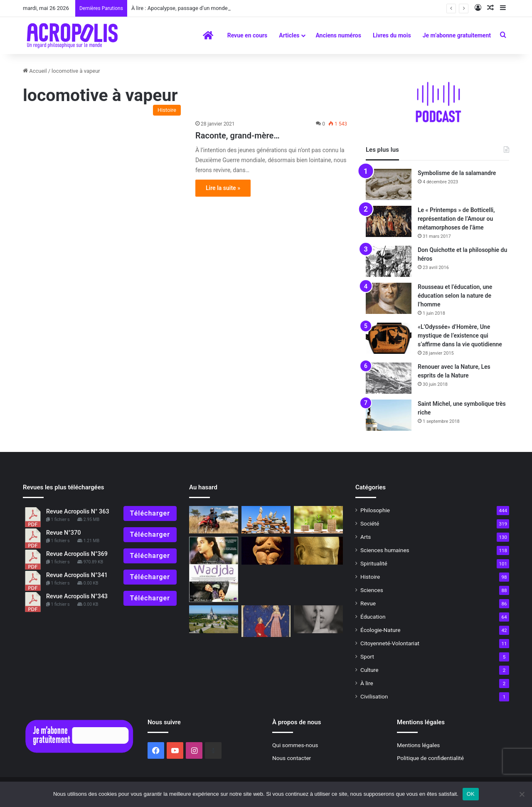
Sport (367, 656)
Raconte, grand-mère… (239, 136)
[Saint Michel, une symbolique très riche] (389, 415)
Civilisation (374, 696)
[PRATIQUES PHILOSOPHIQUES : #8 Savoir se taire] (318, 619)
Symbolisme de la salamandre (457, 173)
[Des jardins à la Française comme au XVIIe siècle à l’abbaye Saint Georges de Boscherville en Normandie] (214, 619)
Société (370, 523)
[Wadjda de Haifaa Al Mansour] (214, 569)
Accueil (35, 71)
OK (471, 794)
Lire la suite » (223, 188)
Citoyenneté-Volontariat (390, 643)
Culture (369, 670)
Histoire (370, 577)
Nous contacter (292, 758)
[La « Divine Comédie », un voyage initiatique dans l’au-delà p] (266, 621)
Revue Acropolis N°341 (77, 575)
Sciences (372, 590)
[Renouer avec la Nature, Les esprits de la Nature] (389, 378)
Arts (366, 537)
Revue (368, 603)
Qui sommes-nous (295, 745)
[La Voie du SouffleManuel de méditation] (318, 551)
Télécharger (150, 513)
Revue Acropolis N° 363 (78, 512)
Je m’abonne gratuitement (457, 35)
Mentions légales (418, 745)
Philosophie (375, 510)
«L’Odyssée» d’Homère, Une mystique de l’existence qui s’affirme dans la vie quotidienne (460, 336)
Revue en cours (248, 35)
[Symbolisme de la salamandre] (389, 184)
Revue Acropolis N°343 (77, 596)
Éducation (373, 617)
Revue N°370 (63, 533)
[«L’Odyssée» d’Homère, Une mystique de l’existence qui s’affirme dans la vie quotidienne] (389, 338)
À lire (367, 683)
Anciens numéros (338, 35)
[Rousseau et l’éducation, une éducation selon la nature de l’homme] (389, 298)
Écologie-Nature (380, 630)
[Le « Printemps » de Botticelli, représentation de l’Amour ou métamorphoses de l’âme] (389, 221)
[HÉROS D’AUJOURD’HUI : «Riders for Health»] (214, 520)
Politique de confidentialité (430, 758)
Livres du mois (392, 35)
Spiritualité (374, 563)
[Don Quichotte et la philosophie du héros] (389, 261)
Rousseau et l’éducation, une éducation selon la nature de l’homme (455, 296)
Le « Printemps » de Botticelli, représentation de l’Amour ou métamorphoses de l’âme (456, 219)
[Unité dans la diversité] (318, 520)
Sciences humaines (385, 550)
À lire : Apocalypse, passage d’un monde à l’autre (190, 8)
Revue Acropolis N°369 (77, 554)
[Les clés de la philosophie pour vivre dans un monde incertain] (266, 520)
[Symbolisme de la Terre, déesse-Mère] (266, 551)
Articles (289, 35)
